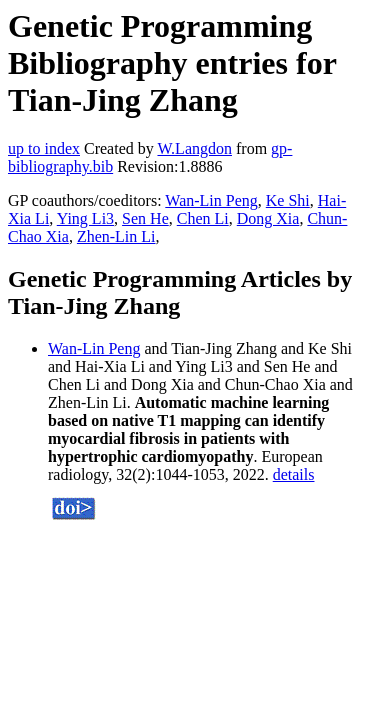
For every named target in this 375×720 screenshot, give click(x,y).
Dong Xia (268, 218)
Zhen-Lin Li (116, 236)
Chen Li (203, 218)
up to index (44, 148)
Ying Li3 (85, 218)
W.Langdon (194, 148)
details (294, 474)
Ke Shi (288, 200)
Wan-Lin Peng (211, 200)
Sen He (145, 218)
